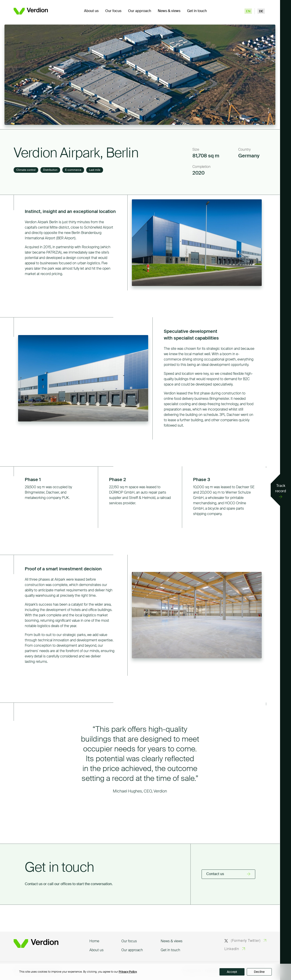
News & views (169, 11)
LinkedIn (232, 949)
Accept (232, 972)
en (248, 11)
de (261, 11)
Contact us (215, 874)
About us (91, 11)
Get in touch (197, 11)
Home (94, 941)
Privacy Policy (128, 972)
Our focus (113, 11)
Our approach (140, 11)
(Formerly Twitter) (242, 941)
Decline (259, 972)
